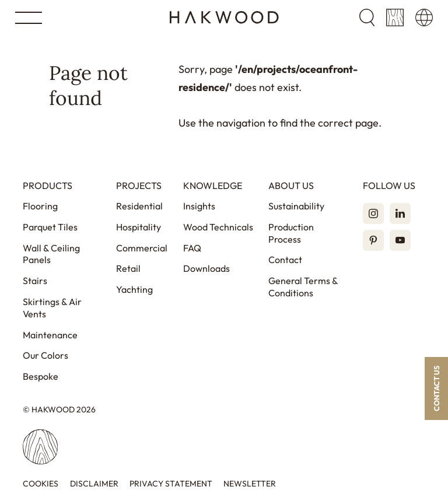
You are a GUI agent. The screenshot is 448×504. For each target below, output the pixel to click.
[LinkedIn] (400, 213)
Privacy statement (171, 484)
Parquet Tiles (50, 227)
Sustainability (296, 206)
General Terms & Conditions (303, 287)
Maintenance (50, 335)
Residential (139, 206)
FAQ (192, 248)
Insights (199, 206)
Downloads (206, 268)
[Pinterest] (373, 240)
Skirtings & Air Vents (52, 308)
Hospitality (139, 227)
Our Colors (45, 355)
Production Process (291, 233)
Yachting (134, 289)
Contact (285, 260)
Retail (128, 268)
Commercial (142, 248)
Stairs (35, 281)
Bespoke (41, 376)
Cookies (41, 484)
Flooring (40, 206)
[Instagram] (373, 213)
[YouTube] (400, 240)
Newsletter (250, 484)
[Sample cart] (395, 17)
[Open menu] (29, 18)
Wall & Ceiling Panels (51, 254)
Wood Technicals (218, 227)
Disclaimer (94, 484)
